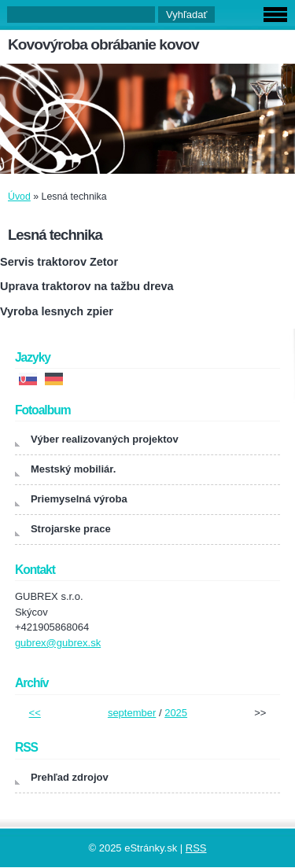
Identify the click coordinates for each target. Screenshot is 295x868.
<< (35, 713)
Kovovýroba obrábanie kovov (103, 44)
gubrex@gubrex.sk (58, 643)
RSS (196, 848)
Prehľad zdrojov (70, 777)
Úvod (19, 197)
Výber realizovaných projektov (105, 439)
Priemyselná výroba (79, 499)
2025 (176, 713)
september (132, 713)
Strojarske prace (71, 529)
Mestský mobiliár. (73, 469)
